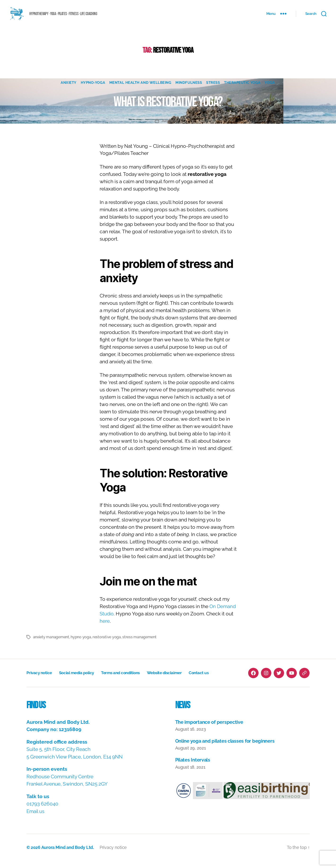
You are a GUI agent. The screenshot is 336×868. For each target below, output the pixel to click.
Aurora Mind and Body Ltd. (67, 855)
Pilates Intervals (194, 767)
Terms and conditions (126, 680)
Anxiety (67, 90)
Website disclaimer (173, 680)
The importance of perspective (211, 729)
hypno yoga (81, 644)
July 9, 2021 (171, 128)
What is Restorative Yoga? (168, 109)
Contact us (209, 680)
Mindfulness (189, 90)
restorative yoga (107, 644)
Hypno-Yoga (92, 90)
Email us (36, 819)
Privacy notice (40, 680)
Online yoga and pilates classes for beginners (228, 748)
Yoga (272, 90)
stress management (139, 644)
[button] (184, 798)
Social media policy (80, 680)
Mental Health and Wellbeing (140, 90)
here (105, 628)
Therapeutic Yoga (244, 90)
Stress (214, 90)
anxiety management (51, 644)
